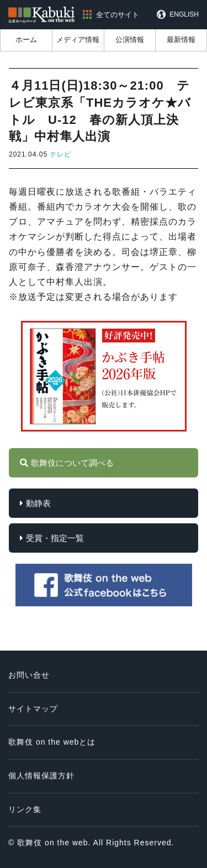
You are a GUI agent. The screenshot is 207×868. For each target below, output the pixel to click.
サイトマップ (33, 709)
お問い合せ (29, 675)
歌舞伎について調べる (72, 463)
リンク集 (25, 809)
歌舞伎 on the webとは (52, 742)
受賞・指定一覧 (55, 538)
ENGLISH (184, 14)
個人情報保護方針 (41, 776)
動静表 (38, 503)
